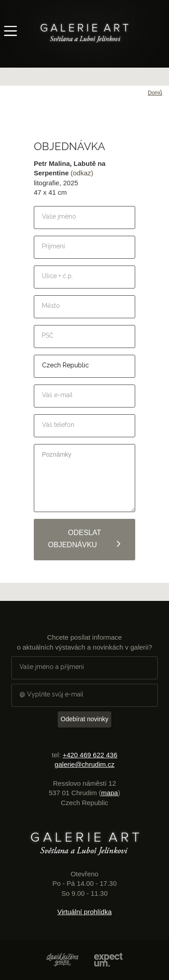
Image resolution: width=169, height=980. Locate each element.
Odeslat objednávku (85, 539)
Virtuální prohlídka (84, 912)
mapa (110, 793)
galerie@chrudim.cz (84, 764)
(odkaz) (82, 173)
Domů (155, 93)
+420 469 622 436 (90, 755)
